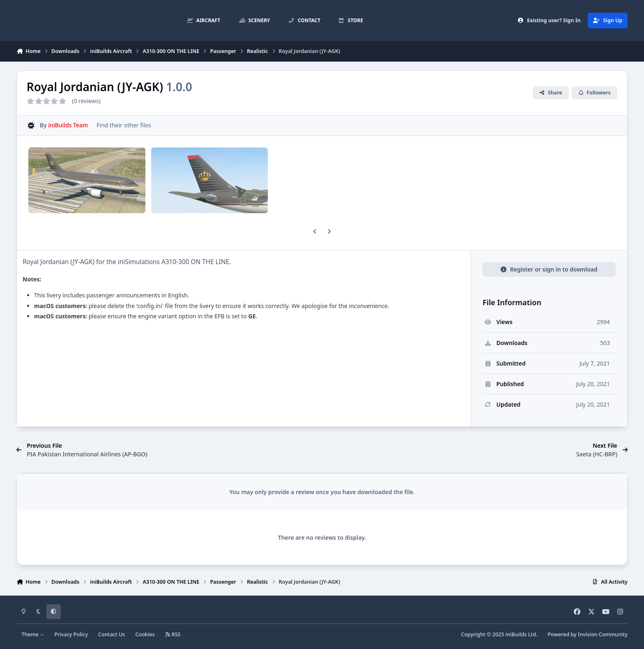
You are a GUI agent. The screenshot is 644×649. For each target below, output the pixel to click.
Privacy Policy (71, 634)
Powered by (588, 634)
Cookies (145, 634)
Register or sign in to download (549, 269)
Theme (33, 634)
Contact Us (112, 634)
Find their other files (124, 125)
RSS (173, 634)
